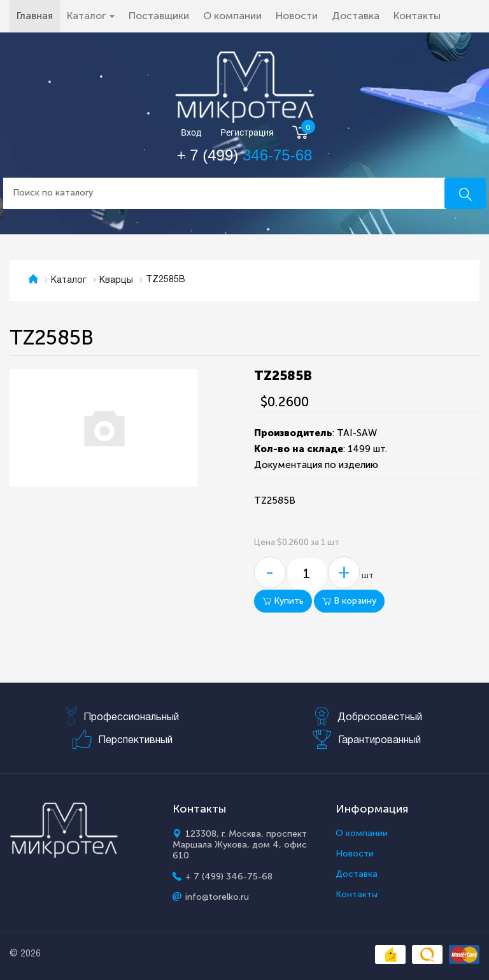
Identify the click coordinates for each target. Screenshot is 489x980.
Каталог (69, 281)
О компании (232, 16)
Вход (191, 133)
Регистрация (247, 133)
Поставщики (159, 16)
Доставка (356, 16)
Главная (38, 15)
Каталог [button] (91, 16)
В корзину (349, 601)
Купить (283, 601)
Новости (297, 16)
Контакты (417, 16)
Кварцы (116, 281)
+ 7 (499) (245, 155)
